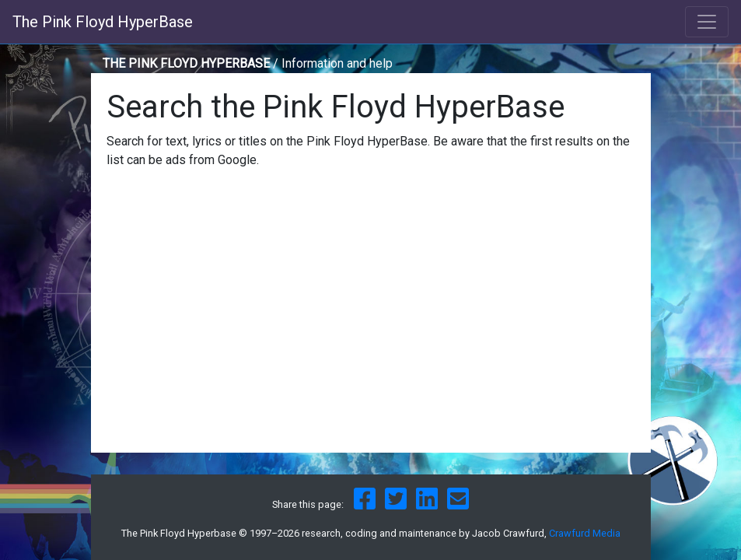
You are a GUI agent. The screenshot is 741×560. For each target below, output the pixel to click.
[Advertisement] (371, 328)
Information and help (337, 63)
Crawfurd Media (585, 533)
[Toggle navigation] (707, 22)
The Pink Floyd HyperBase (103, 22)
